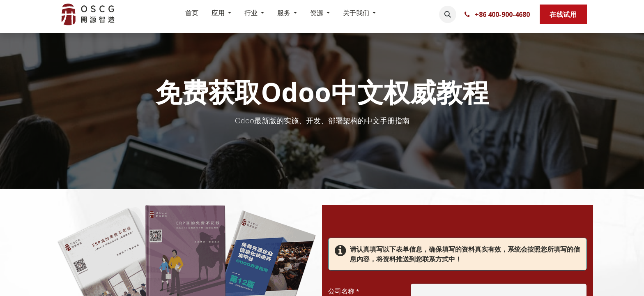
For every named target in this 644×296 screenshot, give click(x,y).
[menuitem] (192, 14)
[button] (448, 14)
